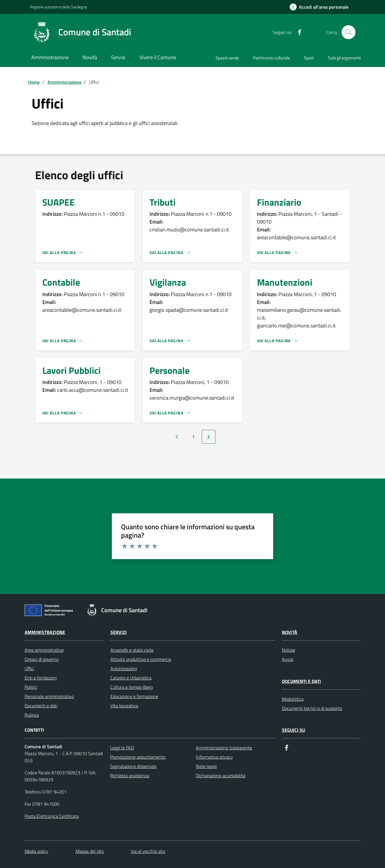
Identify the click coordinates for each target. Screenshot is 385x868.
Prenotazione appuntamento (138, 757)
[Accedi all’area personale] (319, 7)
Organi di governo (42, 659)
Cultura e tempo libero (132, 687)
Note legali (206, 766)
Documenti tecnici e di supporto (312, 708)
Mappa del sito (90, 851)
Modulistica (293, 699)
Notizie (289, 650)
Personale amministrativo (49, 696)
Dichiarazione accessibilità (221, 775)
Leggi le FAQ (122, 748)
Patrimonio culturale (271, 58)
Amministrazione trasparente (224, 748)
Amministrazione (64, 82)
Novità (290, 632)
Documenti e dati (41, 706)
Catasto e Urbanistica (131, 678)
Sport (309, 58)
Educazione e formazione (134, 696)
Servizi (119, 632)
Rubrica (32, 715)
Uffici (29, 668)
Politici (31, 687)
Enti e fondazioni (41, 678)
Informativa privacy (214, 757)
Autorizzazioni (124, 668)
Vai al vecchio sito (148, 851)
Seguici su (293, 730)
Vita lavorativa (124, 706)
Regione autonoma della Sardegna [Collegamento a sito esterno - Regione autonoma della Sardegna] (58, 7)
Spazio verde (227, 58)
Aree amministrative (44, 650)
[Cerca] (348, 32)
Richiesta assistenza (130, 775)
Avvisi (288, 659)
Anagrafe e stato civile (132, 650)
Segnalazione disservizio (133, 766)
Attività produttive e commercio (141, 659)
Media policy (37, 851)
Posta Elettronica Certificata (52, 816)
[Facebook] (297, 32)
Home (34, 82)
